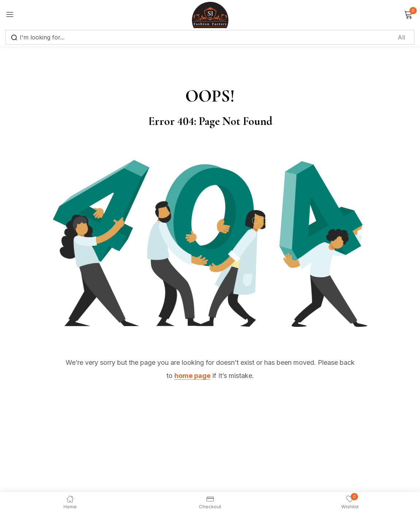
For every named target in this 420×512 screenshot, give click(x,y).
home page (192, 376)
